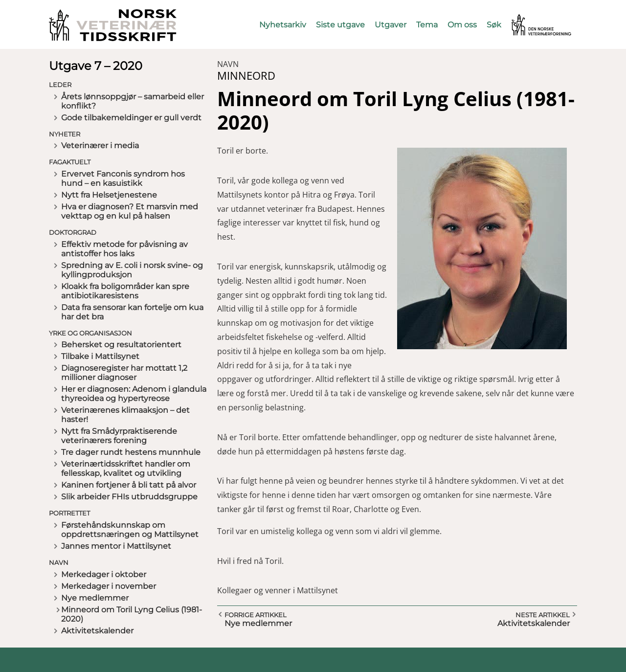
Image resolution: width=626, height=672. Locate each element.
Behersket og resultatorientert (121, 345)
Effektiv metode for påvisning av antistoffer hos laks (124, 249)
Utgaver (391, 25)
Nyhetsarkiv (283, 25)
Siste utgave (340, 25)
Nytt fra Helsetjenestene (109, 195)
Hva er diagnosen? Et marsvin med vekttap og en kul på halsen (130, 211)
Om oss (462, 25)
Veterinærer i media (100, 146)
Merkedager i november (109, 586)
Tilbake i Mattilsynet (100, 356)
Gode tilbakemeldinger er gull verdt (131, 118)
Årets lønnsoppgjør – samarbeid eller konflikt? (133, 101)
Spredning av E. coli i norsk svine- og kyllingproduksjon (132, 270)
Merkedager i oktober (104, 574)
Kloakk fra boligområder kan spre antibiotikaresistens (125, 291)
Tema (427, 25)
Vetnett (526, 18)
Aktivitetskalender (97, 631)
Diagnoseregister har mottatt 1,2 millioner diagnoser (124, 373)
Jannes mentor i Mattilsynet (116, 546)
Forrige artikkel (256, 615)
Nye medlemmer (95, 598)
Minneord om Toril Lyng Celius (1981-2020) (132, 614)
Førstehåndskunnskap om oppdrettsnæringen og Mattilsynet (130, 530)
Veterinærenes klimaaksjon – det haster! (125, 415)
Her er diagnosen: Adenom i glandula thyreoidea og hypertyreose (134, 394)
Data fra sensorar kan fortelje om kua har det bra (132, 312)
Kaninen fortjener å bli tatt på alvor (129, 485)
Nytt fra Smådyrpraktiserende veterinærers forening (119, 436)
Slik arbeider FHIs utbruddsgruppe (129, 497)
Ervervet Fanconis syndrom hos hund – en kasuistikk (123, 179)
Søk (494, 25)
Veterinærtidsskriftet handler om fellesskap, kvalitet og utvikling (126, 469)
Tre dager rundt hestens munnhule (131, 452)
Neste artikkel (543, 615)
